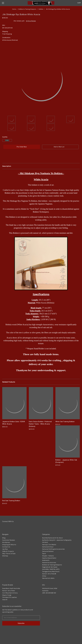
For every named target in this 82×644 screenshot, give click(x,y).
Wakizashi (46, 560)
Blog (4, 538)
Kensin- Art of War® (49, 574)
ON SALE (45, 542)
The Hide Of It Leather (10, 597)
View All (5, 600)
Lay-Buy (5, 549)
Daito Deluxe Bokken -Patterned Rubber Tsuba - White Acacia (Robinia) (40, 424)
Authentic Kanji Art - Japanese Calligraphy (57, 540)
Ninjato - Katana (48, 556)
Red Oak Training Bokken (11, 501)
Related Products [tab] (9, 382)
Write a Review (31, 21)
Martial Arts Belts (48, 578)
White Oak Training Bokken (65, 422)
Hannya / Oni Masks (49, 545)
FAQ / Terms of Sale (9, 554)
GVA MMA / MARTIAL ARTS (51, 569)
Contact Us (6, 547)
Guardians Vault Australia (11, 588)
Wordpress (6, 542)
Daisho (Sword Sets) (49, 558)
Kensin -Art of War (9, 591)
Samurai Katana (48, 551)
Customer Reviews (9, 540)
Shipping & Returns (9, 545)
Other (44, 576)
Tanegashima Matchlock (51, 572)
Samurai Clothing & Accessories (53, 549)
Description (7, 166)
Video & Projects (8, 551)
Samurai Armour (48, 547)
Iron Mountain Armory (10, 593)
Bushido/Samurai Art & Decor (53, 538)
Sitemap (5, 556)
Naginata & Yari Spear (50, 567)
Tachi (44, 554)
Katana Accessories (49, 563)
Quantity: (5, 137)
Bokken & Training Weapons (52, 565)
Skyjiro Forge (7, 595)
